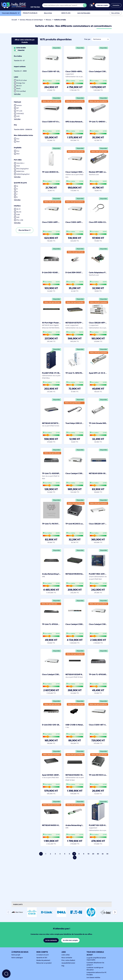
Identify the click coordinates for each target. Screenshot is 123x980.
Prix (16, 125)
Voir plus (17, 94)
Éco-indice (18, 56)
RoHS (17, 89)
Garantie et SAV (42, 958)
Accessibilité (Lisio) (68, 963)
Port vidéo (18, 160)
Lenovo (18, 105)
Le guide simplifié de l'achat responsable (96, 959)
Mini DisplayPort (21, 169)
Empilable (18, 148)
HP (16, 108)
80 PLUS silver (21, 80)
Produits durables (30, 13)
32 (103, 854)
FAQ (63, 966)
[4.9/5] (38, 5)
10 (88, 854)
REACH (18, 86)
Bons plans (66, 13)
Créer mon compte (103, 5)
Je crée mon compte (70, 940)
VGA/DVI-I (19, 163)
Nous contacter (67, 958)
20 (93, 854)
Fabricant (18, 102)
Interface (17, 206)
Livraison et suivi (42, 955)
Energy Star (20, 83)
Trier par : (87, 39)
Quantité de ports (21, 183)
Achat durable (24, 49)
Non (17, 142)
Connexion (116, 5)
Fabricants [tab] (18, 904)
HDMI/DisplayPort (22, 174)
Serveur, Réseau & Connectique (32, 20)
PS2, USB (19, 220)
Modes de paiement (43, 960)
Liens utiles (65, 955)
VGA (17, 166)
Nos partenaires (84, 13)
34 (107, 854)
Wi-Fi (17, 209)
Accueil (14, 20)
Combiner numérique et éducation (94, 969)
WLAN (18, 212)
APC (17, 116)
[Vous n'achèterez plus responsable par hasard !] (66, 5)
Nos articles (116, 13)
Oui (17, 139)
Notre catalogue (17, 958)
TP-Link (18, 111)
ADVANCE (19, 114)
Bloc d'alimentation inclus (24, 135)
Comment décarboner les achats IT (97, 964)
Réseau (49, 20)
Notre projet (15, 955)
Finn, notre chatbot (68, 960)
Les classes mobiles (93, 978)
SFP (17, 217)
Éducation (48, 13)
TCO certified (20, 91)
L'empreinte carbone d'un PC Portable (96, 974)
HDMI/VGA (19, 171)
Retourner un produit (43, 963)
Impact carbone (20, 67)
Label (16, 77)
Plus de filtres (25, 230)
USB (17, 215)
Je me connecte (51, 940)
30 (98, 854)
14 (16, 186)
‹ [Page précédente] (41, 854)
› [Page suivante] (75, 857)
